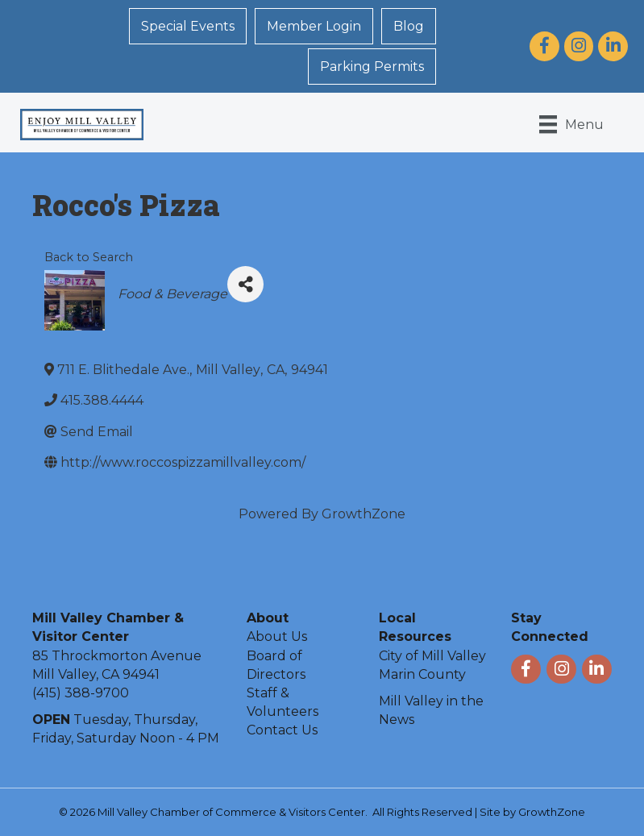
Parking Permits (372, 67)
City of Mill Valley (432, 656)
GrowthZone (364, 514)
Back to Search (89, 257)
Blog (409, 26)
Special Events (188, 26)
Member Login (314, 26)
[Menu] (571, 124)
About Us (277, 636)
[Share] (245, 284)
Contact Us (282, 730)
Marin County (422, 674)
